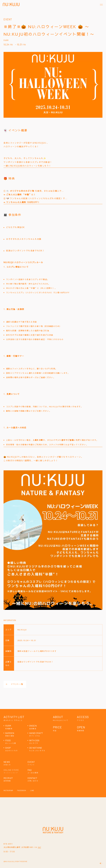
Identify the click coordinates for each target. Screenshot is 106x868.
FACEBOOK (22, 790)
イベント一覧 (15, 684)
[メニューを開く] (101, 5)
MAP (39, 847)
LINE (32, 790)
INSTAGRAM (8, 790)
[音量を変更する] (101, 863)
